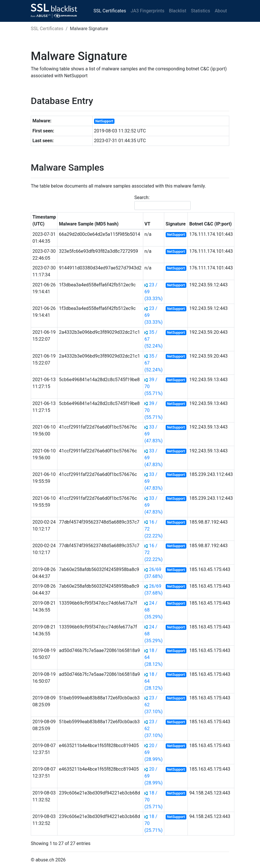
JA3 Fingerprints (147, 11)
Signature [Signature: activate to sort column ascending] (176, 224)
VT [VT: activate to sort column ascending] (147, 224)
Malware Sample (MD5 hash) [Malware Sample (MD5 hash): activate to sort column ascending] (89, 224)
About (221, 11)
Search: (162, 202)
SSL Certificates (110, 11)
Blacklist (177, 11)
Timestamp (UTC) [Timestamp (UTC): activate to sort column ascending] (44, 220)
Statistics (201, 11)
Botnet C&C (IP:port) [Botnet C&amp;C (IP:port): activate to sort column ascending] (211, 224)
